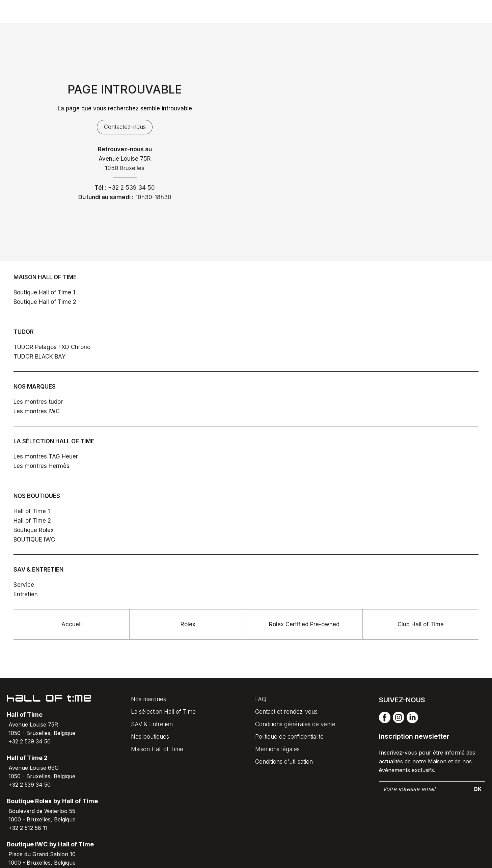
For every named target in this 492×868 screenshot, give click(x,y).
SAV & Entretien (152, 724)
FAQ (261, 699)
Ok (477, 789)
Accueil (72, 624)
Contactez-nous (125, 127)
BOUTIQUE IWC (34, 540)
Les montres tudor (38, 402)
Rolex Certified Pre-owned (304, 624)
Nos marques (148, 699)
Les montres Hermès (42, 466)
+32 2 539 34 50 (131, 188)
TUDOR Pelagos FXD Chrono (52, 347)
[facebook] (385, 722)
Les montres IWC (37, 411)
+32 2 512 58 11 (28, 828)
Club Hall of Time (421, 624)
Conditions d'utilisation (284, 762)
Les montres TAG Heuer (46, 456)
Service (24, 585)
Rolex (188, 624)
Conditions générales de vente (295, 724)
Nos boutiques (150, 737)
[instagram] (399, 722)
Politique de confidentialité (289, 737)
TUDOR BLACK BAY (39, 357)
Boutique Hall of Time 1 (44, 292)
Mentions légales (277, 749)
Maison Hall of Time (157, 749)
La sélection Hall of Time (163, 712)
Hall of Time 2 (32, 521)
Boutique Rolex (34, 530)
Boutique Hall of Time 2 (45, 302)
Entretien (26, 594)
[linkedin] (412, 722)
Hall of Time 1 (32, 511)
